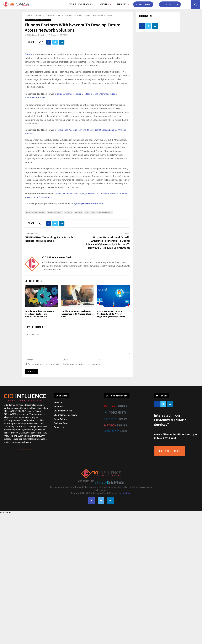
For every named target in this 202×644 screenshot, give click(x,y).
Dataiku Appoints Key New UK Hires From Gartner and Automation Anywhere (39, 314)
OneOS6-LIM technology (102, 212)
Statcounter (6, 513)
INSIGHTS (104, 4)
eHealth (68, 212)
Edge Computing (55, 212)
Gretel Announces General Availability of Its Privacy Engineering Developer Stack (111, 314)
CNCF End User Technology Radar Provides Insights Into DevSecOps (50, 239)
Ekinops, (29, 54)
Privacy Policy (125, 493)
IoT (87, 212)
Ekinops (79, 212)
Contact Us (59, 427)
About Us (58, 402)
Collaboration (46, 20)
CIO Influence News (32, 20)
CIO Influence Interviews (65, 415)
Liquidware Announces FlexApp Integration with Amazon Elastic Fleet (77, 314)
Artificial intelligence (35, 212)
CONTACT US (170, 4)
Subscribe (143, 4)
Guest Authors (61, 419)
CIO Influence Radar (80, 4)
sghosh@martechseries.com (89, 204)
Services (122, 4)
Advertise (59, 407)
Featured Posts (61, 423)
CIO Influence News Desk (37, 35)
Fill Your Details (170, 451)
